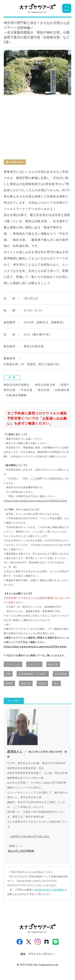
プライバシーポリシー (41, 954)
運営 (23, 954)
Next (68, 75)
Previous (7, 75)
